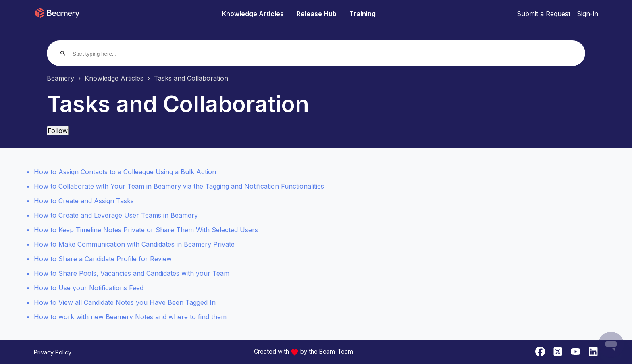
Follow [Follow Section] (58, 131)
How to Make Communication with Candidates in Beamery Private (134, 244)
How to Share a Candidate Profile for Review (103, 259)
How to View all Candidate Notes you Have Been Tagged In (125, 302)
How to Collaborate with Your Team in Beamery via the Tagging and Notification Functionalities (179, 186)
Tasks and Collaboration (191, 78)
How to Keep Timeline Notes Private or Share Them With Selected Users (146, 230)
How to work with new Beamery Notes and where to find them (130, 317)
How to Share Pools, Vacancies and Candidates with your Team (132, 273)
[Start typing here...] (103, 54)
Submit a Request (544, 14)
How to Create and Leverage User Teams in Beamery (116, 215)
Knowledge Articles (253, 14)
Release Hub (317, 14)
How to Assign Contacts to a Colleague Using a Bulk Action (125, 172)
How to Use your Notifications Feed (89, 288)
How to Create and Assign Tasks (84, 201)
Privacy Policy (53, 352)
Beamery (60, 78)
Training (363, 14)
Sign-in (587, 14)
